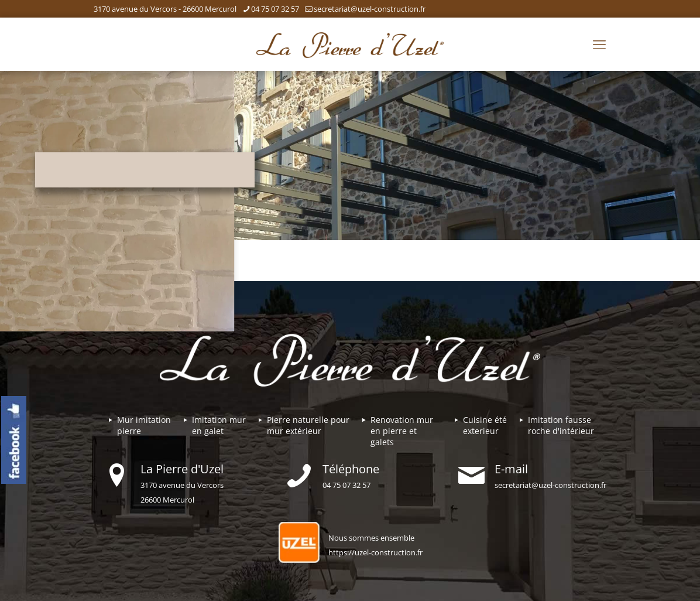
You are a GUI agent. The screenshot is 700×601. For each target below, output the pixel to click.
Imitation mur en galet (219, 425)
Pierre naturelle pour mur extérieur (308, 425)
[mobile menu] (599, 44)
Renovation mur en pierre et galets (402, 431)
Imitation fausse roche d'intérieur (561, 425)
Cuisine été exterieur (485, 425)
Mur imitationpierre (144, 425)
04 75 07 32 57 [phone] (275, 9)
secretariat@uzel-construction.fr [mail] (370, 9)
